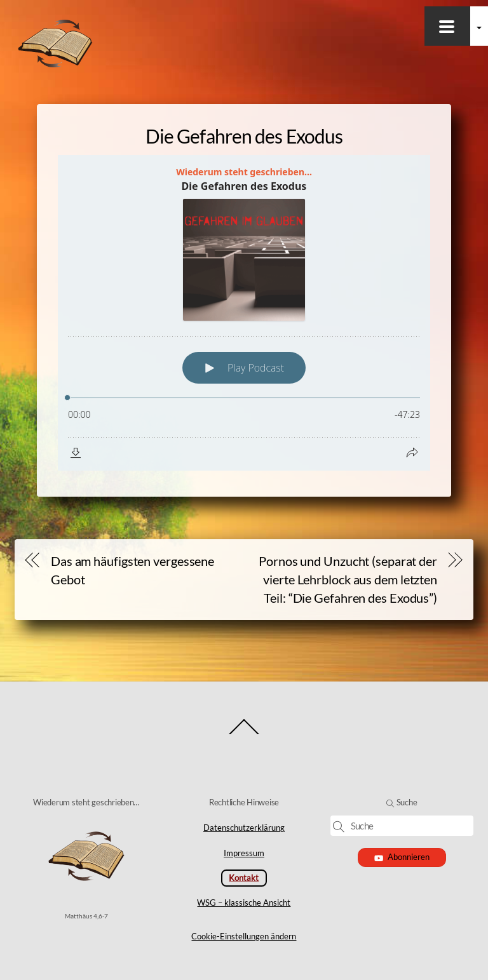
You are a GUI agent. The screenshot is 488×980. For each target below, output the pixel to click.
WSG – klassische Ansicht (244, 903)
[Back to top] (244, 733)
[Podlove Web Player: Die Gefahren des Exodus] (244, 313)
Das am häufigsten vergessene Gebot (132, 570)
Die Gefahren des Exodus (244, 136)
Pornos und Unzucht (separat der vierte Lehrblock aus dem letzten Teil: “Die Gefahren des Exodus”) (348, 579)
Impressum (244, 853)
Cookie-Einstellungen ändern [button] (244, 936)
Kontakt (244, 878)
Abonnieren (402, 857)
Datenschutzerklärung (244, 828)
